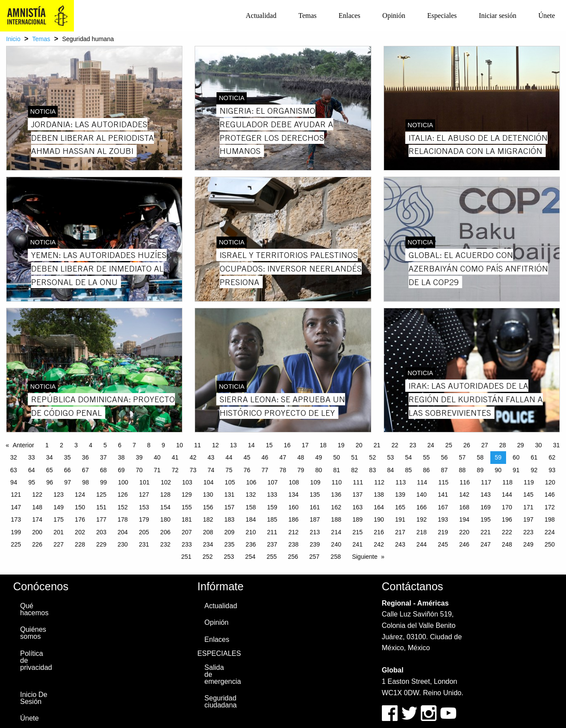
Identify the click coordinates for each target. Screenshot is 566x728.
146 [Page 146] (550, 495)
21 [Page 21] (377, 445)
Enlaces (349, 16)
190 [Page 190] (379, 519)
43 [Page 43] (211, 457)
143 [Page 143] (486, 495)
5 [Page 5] (105, 445)
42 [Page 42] (193, 457)
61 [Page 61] (534, 457)
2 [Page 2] (62, 445)
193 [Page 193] (443, 519)
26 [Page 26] (467, 445)
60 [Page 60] (516, 457)
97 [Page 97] (68, 482)
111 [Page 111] (358, 482)
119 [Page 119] (529, 482)
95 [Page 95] (32, 482)
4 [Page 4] (91, 445)
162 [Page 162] (336, 507)
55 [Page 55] (426, 457)
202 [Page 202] (80, 532)
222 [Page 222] (507, 532)
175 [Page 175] (58, 519)
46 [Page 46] (265, 457)
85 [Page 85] (409, 470)
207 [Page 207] (187, 532)
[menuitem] (261, 16)
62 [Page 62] (552, 457)
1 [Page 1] (47, 445)
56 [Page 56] (444, 457)
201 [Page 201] (58, 532)
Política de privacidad (36, 660)
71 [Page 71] (157, 470)
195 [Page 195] (486, 519)
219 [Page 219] (443, 532)
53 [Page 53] (391, 457)
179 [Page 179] (144, 519)
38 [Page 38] (121, 457)
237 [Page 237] (272, 544)
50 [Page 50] (337, 457)
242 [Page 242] (379, 544)
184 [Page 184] (251, 519)
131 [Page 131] (229, 495)
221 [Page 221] (486, 532)
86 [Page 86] (426, 470)
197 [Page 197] (528, 519)
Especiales (442, 16)
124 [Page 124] (80, 495)
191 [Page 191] (400, 519)
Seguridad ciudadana (220, 702)
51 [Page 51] (355, 457)
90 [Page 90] (498, 470)
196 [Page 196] (507, 519)
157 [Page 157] (229, 507)
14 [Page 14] (252, 445)
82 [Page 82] (355, 470)
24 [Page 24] (431, 445)
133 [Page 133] (272, 495)
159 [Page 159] (272, 507)
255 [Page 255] (271, 557)
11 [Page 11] (198, 445)
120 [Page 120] (550, 482)
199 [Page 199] (16, 532)
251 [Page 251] (186, 557)
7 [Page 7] (134, 445)
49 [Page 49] (319, 457)
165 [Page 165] (400, 507)
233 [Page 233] (187, 544)
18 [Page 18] (323, 445)
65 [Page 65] (49, 470)
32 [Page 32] (14, 457)
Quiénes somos (33, 633)
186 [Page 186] (293, 519)
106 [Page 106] (251, 482)
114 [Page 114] (422, 482)
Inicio (13, 39)
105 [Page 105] (230, 482)
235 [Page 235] (229, 544)
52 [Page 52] (373, 457)
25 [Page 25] (449, 445)
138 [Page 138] (379, 495)
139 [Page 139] (400, 495)
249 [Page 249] (528, 544)
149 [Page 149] (58, 507)
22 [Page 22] (395, 445)
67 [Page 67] (85, 470)
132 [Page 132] (251, 495)
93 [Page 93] (552, 470)
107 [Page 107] (272, 482)
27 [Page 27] (485, 445)
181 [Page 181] (187, 519)
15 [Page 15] (269, 445)
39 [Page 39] (139, 457)
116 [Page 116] (465, 482)
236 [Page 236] (251, 544)
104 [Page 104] (208, 482)
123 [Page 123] (58, 495)
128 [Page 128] (165, 495)
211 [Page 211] (272, 532)
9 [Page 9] (163, 445)
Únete (547, 16)
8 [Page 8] (149, 445)
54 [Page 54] (409, 457)
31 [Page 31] (556, 445)
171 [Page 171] (528, 507)
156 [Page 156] (208, 507)
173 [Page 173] (16, 519)
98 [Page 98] (86, 482)
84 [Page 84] (391, 470)
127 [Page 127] (144, 495)
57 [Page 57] (462, 457)
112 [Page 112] (379, 482)
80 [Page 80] (319, 470)
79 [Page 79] (301, 470)
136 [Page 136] (336, 495)
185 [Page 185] (272, 519)
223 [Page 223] (528, 532)
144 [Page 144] (507, 495)
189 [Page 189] (358, 519)
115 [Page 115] (443, 482)
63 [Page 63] (14, 470)
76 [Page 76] (247, 470)
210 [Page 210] (251, 532)
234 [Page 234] (208, 544)
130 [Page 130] (208, 495)
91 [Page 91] (516, 470)
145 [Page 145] (528, 495)
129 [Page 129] (187, 495)
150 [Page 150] (80, 507)
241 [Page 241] (358, 544)
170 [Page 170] (507, 507)
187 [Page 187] (315, 519)
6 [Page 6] (120, 445)
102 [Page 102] (166, 482)
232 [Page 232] (165, 544)
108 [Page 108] (294, 482)
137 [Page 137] (358, 495)
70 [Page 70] (139, 470)
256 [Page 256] (293, 557)
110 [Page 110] (337, 482)
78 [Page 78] (283, 470)
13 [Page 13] (234, 445)
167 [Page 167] (443, 507)
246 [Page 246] (464, 544)
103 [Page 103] (187, 482)
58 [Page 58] (480, 457)
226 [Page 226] (37, 544)
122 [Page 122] (37, 495)
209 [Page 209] (229, 532)
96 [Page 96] (50, 482)
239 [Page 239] (315, 544)
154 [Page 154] (165, 507)
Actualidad (261, 16)
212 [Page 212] (293, 532)
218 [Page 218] (421, 532)
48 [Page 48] (301, 457)
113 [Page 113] (400, 482)
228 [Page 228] (80, 544)
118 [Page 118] (507, 482)
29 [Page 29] (521, 445)
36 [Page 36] (85, 457)
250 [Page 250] (550, 544)
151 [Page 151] (101, 507)
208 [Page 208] (208, 532)
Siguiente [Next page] (365, 557)
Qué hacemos (34, 609)
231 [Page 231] (144, 544)
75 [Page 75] (229, 470)
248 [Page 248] (507, 544)
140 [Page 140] (421, 495)
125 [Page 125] (101, 495)
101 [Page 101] (145, 482)
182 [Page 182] (208, 519)
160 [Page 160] (293, 507)
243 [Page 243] (400, 544)
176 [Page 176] (80, 519)
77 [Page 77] (265, 470)
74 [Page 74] (211, 470)
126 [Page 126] (123, 495)
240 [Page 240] (336, 544)
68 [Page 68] (103, 470)
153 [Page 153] (144, 507)
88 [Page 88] (462, 470)
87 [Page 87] (444, 470)
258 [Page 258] (336, 557)
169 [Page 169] (486, 507)
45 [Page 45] (247, 457)
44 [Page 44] (229, 457)
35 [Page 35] (67, 457)
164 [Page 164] (379, 507)
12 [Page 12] (216, 445)
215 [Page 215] (358, 532)
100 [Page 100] (123, 482)
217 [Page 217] (400, 532)
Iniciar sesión (498, 16)
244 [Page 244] (421, 544)
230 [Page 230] (123, 544)
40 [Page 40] (157, 457)
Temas (307, 16)
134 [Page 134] (293, 495)
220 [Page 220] (464, 532)
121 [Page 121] (16, 495)
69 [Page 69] (121, 470)
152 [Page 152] (123, 507)
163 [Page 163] (358, 507)
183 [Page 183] (229, 519)
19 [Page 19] (341, 445)
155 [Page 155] (187, 507)
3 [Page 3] (76, 445)
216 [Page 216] (379, 532)
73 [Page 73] (193, 470)
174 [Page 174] (37, 519)
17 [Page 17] (305, 445)
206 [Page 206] (165, 532)
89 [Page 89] (480, 470)
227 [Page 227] (58, 544)
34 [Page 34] (49, 457)
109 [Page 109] (315, 482)
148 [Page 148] (37, 507)
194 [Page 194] (464, 519)
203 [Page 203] (101, 532)
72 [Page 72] (175, 470)
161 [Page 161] (315, 507)
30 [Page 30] (538, 445)
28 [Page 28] (503, 445)
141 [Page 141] (443, 495)
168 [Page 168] (464, 507)
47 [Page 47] (283, 457)
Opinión (394, 16)
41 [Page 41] (175, 457)
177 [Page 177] (101, 519)
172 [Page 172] (550, 507)
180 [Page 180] (165, 519)
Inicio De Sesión (34, 698)
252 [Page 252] (208, 557)
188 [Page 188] (336, 519)
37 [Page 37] (103, 457)
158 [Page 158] (251, 507)
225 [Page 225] (16, 544)
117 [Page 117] (486, 482)
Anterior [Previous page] (23, 445)
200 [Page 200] (37, 532)
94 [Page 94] (14, 482)
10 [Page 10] (180, 445)
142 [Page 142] (464, 495)
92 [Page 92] (534, 470)
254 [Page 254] (250, 557)
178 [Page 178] (123, 519)
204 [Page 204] (123, 532)
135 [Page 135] (315, 495)
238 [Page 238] (293, 544)
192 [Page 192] (421, 519)
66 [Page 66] (67, 470)
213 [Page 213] (315, 532)
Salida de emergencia (222, 674)
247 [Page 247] (486, 544)
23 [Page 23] (413, 445)
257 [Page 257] (314, 557)
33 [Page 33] (31, 457)
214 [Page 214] (336, 532)
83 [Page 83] (373, 470)
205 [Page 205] (144, 532)
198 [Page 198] (550, 519)
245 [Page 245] (443, 544)
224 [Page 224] (550, 532)
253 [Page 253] (229, 557)
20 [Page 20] (359, 445)
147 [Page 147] (16, 507)
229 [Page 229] (101, 544)
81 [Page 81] (337, 470)
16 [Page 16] (287, 445)
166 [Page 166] (421, 507)
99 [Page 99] (104, 482)
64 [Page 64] (31, 470)
